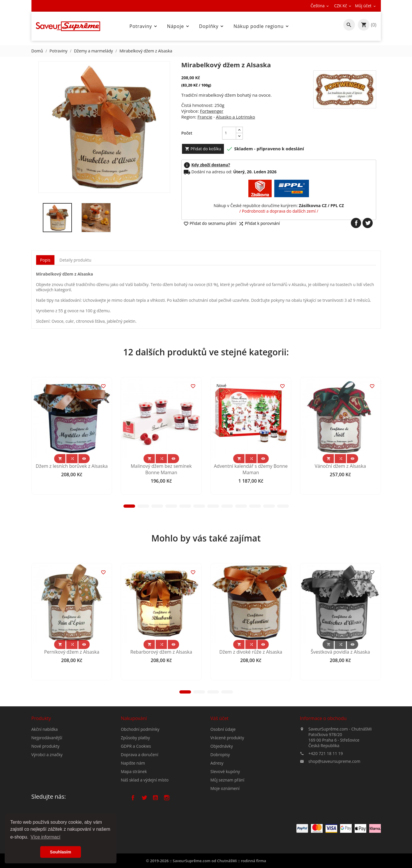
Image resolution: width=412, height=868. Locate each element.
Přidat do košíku (203, 149)
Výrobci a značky (47, 780)
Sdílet (356, 223)
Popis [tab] (45, 260)
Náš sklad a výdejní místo (145, 821)
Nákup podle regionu (262, 26)
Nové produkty (46, 772)
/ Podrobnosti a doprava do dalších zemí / (279, 211)
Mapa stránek (134, 812)
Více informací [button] (45, 837)
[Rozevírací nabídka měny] (343, 6)
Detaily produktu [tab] (75, 260)
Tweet (368, 223)
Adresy (217, 809)
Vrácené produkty (227, 783)
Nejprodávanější (47, 764)
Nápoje (179, 26)
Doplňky (212, 26)
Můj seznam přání (228, 826)
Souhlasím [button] (61, 852)
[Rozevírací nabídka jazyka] (320, 6)
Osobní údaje (223, 775)
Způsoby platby (135, 778)
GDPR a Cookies (136, 787)
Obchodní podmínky (140, 770)
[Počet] (229, 133)
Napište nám (133, 804)
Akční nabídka (45, 755)
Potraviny (144, 26)
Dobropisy (220, 800)
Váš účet (220, 764)
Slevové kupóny (225, 817)
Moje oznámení (225, 834)
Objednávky (222, 792)
